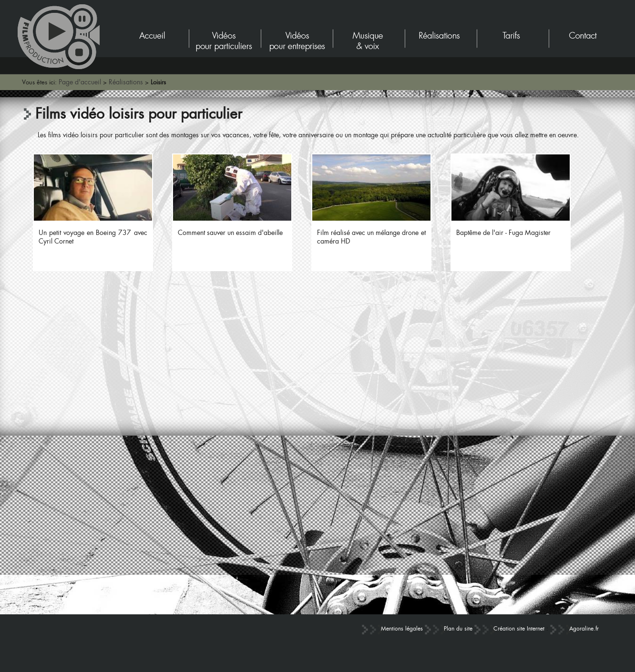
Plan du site (458, 629)
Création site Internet (519, 629)
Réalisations (126, 82)
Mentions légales (402, 629)
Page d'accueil (80, 82)
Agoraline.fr (584, 629)
